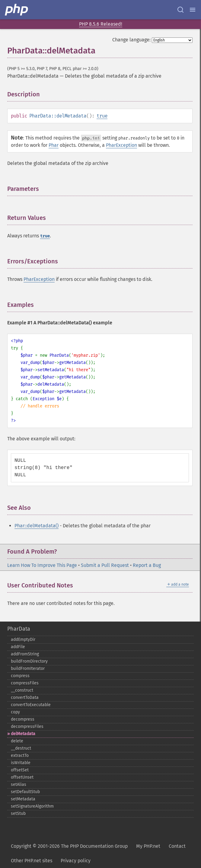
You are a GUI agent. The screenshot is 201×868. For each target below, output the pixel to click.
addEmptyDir (23, 640)
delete (17, 741)
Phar (54, 145)
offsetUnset (22, 777)
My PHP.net (148, 846)
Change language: (131, 40)
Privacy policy (76, 861)
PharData (19, 629)
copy (15, 712)
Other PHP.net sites (32, 861)
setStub (18, 813)
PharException (121, 145)
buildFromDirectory (29, 661)
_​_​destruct (21, 748)
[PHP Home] (17, 10)
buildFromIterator (28, 669)
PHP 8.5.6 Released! (101, 24)
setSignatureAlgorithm (32, 806)
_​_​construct (22, 690)
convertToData (25, 698)
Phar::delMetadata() (37, 526)
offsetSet (20, 770)
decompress (23, 719)
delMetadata (23, 734)
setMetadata (23, 799)
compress (20, 676)
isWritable (21, 763)
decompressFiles (27, 727)
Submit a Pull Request (105, 565)
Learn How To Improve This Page (42, 565)
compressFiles (25, 683)
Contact (177, 846)
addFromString (25, 654)
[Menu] (193, 10)
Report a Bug (147, 565)
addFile (18, 647)
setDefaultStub (25, 792)
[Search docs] (180, 10)
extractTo (20, 755)
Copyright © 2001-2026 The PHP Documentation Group (69, 846)
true (102, 116)
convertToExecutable (31, 705)
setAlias (19, 784)
